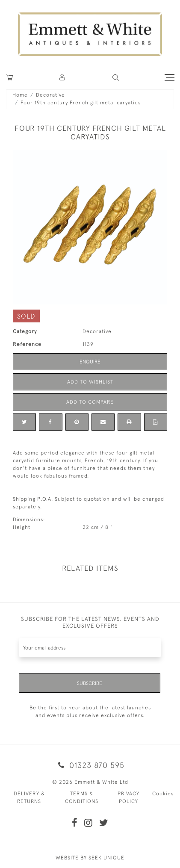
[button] (116, 78)
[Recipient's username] (90, 648)
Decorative (50, 95)
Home (20, 95)
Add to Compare (90, 402)
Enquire (90, 362)
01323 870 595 (90, 765)
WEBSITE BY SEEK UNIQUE (90, 858)
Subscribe (90, 683)
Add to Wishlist (90, 382)
